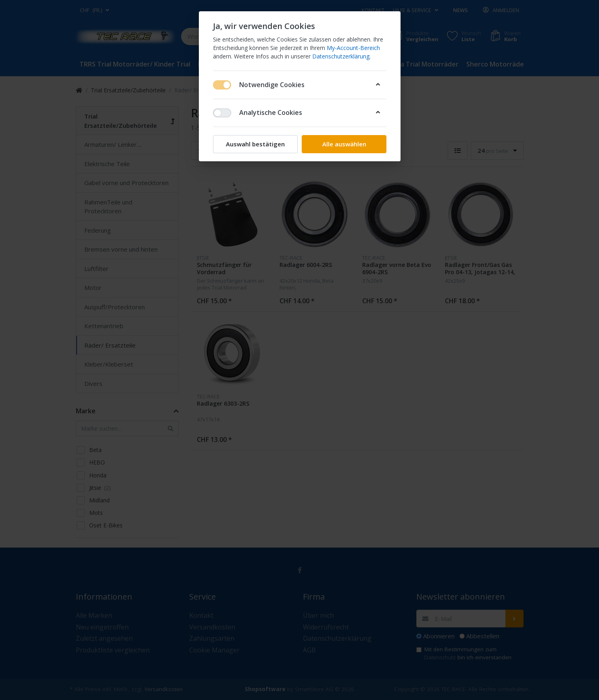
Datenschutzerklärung (341, 56)
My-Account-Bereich (353, 48)
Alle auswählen (344, 144)
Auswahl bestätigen (255, 144)
